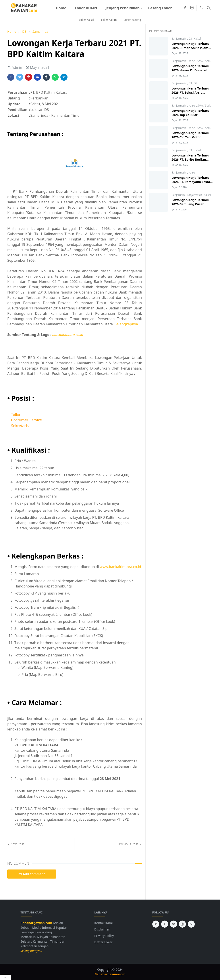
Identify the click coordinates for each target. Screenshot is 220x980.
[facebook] (185, 8)
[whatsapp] (191, 924)
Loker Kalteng (132, 20)
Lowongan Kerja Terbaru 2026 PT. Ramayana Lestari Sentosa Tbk (192, 182)
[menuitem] (61, 8)
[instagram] (192, 8)
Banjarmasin (179, 39)
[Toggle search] (209, 8)
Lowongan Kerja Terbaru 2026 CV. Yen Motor (190, 135)
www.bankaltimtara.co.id (121, 567)
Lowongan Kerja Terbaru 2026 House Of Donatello (190, 68)
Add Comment (32, 874)
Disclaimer (102, 929)
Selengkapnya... (128, 324)
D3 (191, 39)
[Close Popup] (5, 977)
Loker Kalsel (87, 20)
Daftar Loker (103, 942)
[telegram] (156, 924)
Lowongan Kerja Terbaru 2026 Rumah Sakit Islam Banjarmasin (190, 48)
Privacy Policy (104, 936)
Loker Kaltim (109, 20)
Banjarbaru (179, 195)
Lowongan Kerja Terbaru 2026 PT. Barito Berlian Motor (190, 159)
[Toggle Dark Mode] (201, 8)
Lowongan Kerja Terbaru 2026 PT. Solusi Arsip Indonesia (190, 92)
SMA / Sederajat (207, 61)
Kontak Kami (103, 923)
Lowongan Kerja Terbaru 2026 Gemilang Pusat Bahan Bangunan (190, 204)
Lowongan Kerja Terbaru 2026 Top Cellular (190, 113)
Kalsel (197, 39)
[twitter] (174, 924)
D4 (196, 83)
